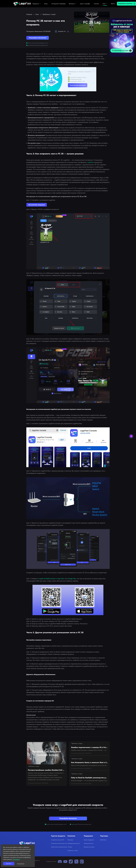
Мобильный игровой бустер (59, 847)
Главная (29, 14)
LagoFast (91, 162)
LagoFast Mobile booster (47, 579)
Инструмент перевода (59, 4)
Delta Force (103, 840)
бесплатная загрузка (78, 85)
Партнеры (70, 840)
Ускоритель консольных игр (59, 843)
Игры (46, 4)
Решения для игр (89, 843)
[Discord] (60, 862)
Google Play (72, 579)
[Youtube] (65, 862)
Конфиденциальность (74, 843)
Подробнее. (16, 859)
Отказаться (21, 864)
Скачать (97, 4)
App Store (61, 579)
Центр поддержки (89, 840)
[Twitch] (82, 862)
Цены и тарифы (85, 4)
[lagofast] (22, 4)
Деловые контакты (89, 847)
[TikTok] (71, 862)
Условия (70, 847)
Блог (37, 14)
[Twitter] (76, 862)
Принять (9, 864)
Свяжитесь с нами (73, 850)
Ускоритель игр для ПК (58, 840)
